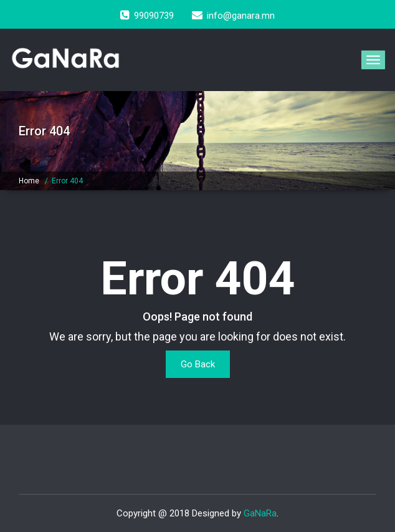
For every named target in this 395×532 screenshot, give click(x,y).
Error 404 (67, 181)
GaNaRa (260, 513)
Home (29, 181)
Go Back (198, 364)
